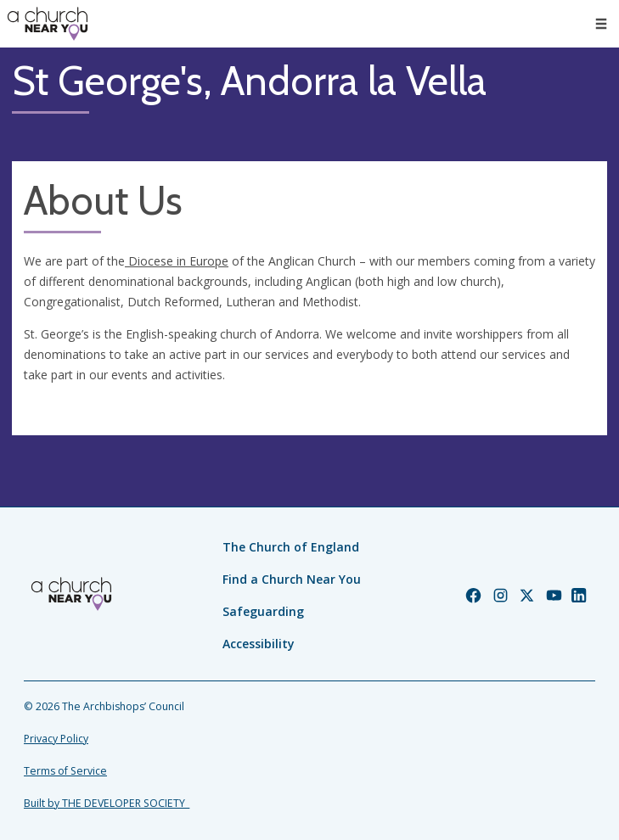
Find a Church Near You (292, 579)
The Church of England (291, 547)
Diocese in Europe (177, 261)
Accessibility (259, 644)
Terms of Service (65, 771)
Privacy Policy (56, 739)
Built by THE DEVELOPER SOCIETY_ (107, 803)
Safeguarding (263, 611)
